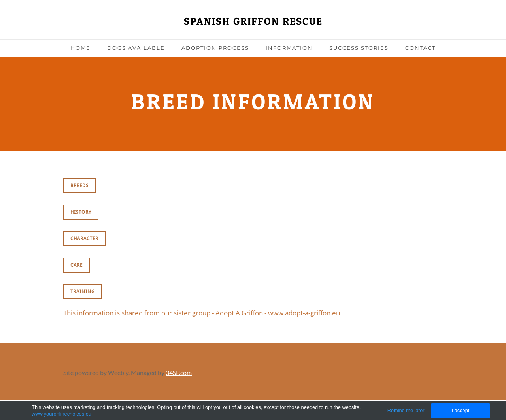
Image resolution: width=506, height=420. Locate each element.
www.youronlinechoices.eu (61, 414)
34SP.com (179, 372)
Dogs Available (136, 48)
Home (80, 48)
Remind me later (406, 410)
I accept (460, 410)
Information (289, 48)
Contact (420, 48)
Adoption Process (215, 48)
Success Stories (359, 48)
